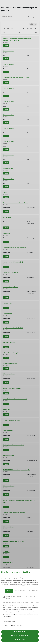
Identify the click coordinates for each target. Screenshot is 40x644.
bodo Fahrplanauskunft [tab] (20, 591)
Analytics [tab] (9, 591)
